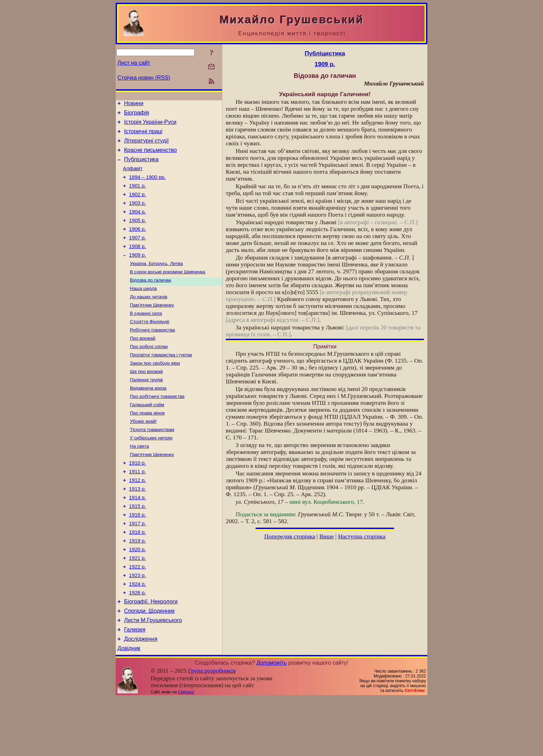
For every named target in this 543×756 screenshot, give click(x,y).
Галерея (135, 686)
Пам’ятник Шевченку (152, 328)
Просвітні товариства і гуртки (161, 382)
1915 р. (138, 548)
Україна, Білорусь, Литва (156, 283)
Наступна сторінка (362, 536)
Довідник (129, 706)
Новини (134, 104)
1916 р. (138, 557)
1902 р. (138, 206)
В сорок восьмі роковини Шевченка (168, 292)
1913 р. (138, 528)
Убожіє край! (143, 454)
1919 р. (138, 586)
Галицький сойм (147, 436)
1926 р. (138, 645)
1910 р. (138, 499)
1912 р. (138, 519)
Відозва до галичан (150, 301)
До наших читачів (149, 319)
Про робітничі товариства (157, 427)
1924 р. (138, 635)
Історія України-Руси (150, 125)
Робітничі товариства (153, 355)
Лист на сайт (134, 63)
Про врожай (143, 364)
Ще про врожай (146, 400)
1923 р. (138, 625)
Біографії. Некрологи (151, 654)
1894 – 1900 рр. (148, 186)
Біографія (136, 115)
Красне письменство (150, 156)
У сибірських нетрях (151, 472)
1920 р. (138, 596)
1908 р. (138, 264)
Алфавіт (133, 177)
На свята (139, 481)
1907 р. (138, 254)
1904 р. (138, 225)
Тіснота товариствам (152, 463)
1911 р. (138, 509)
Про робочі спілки (149, 373)
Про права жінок (147, 445)
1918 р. (138, 577)
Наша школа (143, 310)
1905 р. (138, 235)
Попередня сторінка (290, 536)
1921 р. (138, 606)
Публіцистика (141, 167)
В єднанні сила (146, 337)
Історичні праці (143, 135)
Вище (327, 536)
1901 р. (138, 196)
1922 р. (138, 616)
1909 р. (138, 274)
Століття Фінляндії (150, 346)
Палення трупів (146, 409)
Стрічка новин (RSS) (144, 78)
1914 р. (138, 538)
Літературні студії (146, 146)
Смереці (186, 750)
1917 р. (138, 567)
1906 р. (138, 245)
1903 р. (138, 216)
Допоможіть (272, 721)
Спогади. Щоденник (149, 665)
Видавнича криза (148, 418)
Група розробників (212, 729)
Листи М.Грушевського (153, 675)
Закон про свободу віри (155, 391)
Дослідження (141, 696)
